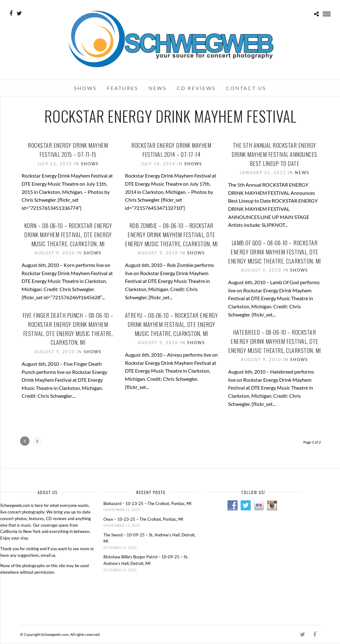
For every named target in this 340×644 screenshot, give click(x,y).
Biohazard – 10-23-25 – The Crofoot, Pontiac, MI (147, 503)
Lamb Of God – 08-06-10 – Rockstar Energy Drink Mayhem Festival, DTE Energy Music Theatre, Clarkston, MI (275, 252)
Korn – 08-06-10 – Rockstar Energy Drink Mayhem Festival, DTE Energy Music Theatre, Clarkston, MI (68, 235)
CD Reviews (196, 88)
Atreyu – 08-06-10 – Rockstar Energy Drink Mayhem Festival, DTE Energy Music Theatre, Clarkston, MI (172, 324)
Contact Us (246, 88)
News (157, 88)
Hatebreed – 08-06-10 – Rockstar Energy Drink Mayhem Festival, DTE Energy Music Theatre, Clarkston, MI (275, 341)
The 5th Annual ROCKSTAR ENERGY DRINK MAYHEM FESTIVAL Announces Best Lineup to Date (275, 154)
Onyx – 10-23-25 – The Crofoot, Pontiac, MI (143, 519)
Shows (85, 88)
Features (123, 88)
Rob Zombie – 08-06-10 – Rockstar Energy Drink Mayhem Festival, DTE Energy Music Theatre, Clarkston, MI (171, 235)
